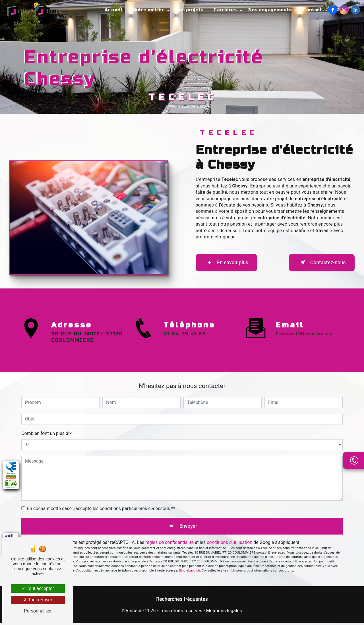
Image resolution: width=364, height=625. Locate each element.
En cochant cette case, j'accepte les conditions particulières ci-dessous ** (101, 509)
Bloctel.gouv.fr (189, 573)
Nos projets (188, 10)
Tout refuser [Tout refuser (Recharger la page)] (38, 600)
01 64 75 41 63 (185, 360)
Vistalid (134, 613)
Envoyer (189, 527)
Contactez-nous (317, 263)
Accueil (112, 10)
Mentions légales (224, 613)
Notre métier (146, 10)
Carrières (223, 10)
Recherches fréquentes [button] (182, 601)
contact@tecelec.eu (304, 307)
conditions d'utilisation (229, 544)
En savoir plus (230, 263)
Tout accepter (38, 588)
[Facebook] (331, 10)
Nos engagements (268, 10)
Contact (311, 10)
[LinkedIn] (354, 10)
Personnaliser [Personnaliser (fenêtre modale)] (38, 611)
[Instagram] (342, 10)
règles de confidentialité (169, 544)
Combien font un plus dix (46, 433)
